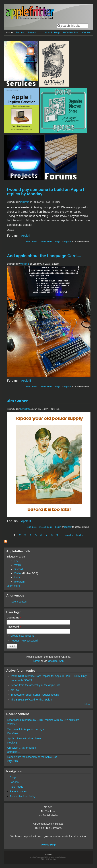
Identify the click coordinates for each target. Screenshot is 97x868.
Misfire (18, 573)
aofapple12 (14, 752)
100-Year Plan (71, 32)
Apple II (26, 381)
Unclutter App (56, 661)
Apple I (26, 236)
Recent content (19, 602)
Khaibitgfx (25, 409)
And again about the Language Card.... (44, 256)
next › (69, 535)
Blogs (13, 777)
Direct (37, 661)
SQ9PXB (13, 761)
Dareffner (13, 733)
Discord (18, 569)
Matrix (17, 565)
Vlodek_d (25, 264)
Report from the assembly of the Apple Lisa (35, 685)
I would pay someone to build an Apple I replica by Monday (46, 192)
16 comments (46, 387)
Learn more (13, 586)
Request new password (24, 641)
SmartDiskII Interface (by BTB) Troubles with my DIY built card (43, 720)
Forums (20, 32)
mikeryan (25, 202)
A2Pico (15, 690)
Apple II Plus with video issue (24, 738)
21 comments (46, 527)
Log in (58, 242)
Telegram (19, 582)
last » (80, 535)
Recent (32, 32)
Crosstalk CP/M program (22, 748)
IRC (16, 561)
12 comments (46, 242)
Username (14, 618)
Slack (17, 577)
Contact (87, 32)
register (68, 242)
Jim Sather (17, 401)
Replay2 (12, 743)
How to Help (48, 845)
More (87, 704)
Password (14, 627)
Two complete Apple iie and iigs (25, 729)
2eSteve (12, 724)
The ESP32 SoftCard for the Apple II (31, 700)
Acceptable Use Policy (23, 796)
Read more (31, 242)
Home (9, 32)
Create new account (22, 636)
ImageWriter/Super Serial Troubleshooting (35, 695)
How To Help (52, 32)
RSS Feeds (16, 787)
